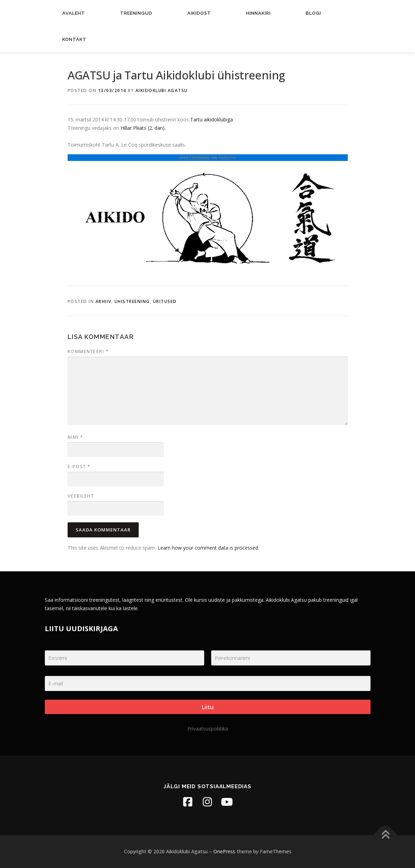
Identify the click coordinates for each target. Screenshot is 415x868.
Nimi (75, 437)
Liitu (207, 707)
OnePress (224, 851)
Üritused (165, 301)
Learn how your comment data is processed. (208, 548)
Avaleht (74, 13)
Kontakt (74, 39)
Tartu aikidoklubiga (212, 119)
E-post (79, 466)
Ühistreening (132, 301)
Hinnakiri (258, 13)
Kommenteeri (88, 351)
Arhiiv (103, 301)
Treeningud (136, 13)
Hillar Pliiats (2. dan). (143, 128)
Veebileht (81, 496)
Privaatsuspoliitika (208, 729)
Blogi (313, 13)
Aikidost (199, 13)
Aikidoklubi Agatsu (162, 90)
